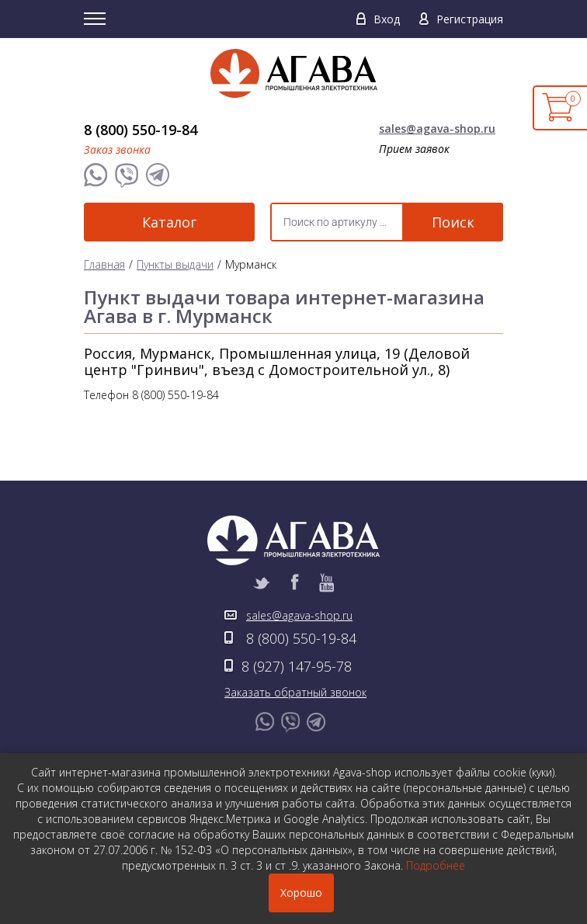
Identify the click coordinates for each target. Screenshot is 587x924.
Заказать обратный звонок (295, 692)
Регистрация (470, 19)
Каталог (169, 222)
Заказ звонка (117, 149)
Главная (104, 264)
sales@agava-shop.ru (437, 129)
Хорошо (301, 893)
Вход (387, 19)
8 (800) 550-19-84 (141, 130)
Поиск (453, 222)
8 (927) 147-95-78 (297, 666)
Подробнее (436, 865)
